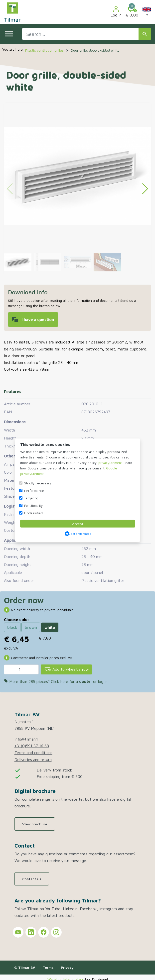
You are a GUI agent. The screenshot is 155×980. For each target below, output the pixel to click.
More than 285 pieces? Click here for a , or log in (56, 681)
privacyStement (110, 463)
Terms (48, 967)
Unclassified (33, 513)
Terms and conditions (33, 753)
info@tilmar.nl (26, 739)
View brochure (35, 824)
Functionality (33, 506)
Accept (78, 524)
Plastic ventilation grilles (103, 580)
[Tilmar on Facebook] (44, 932)
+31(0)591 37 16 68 (32, 746)
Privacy (67, 967)
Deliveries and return (33, 760)
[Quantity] (21, 669)
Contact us (32, 879)
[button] (147, 12)
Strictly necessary (38, 483)
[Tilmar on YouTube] (18, 932)
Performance (34, 491)
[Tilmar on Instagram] (56, 932)
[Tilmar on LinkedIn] (31, 932)
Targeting (31, 498)
